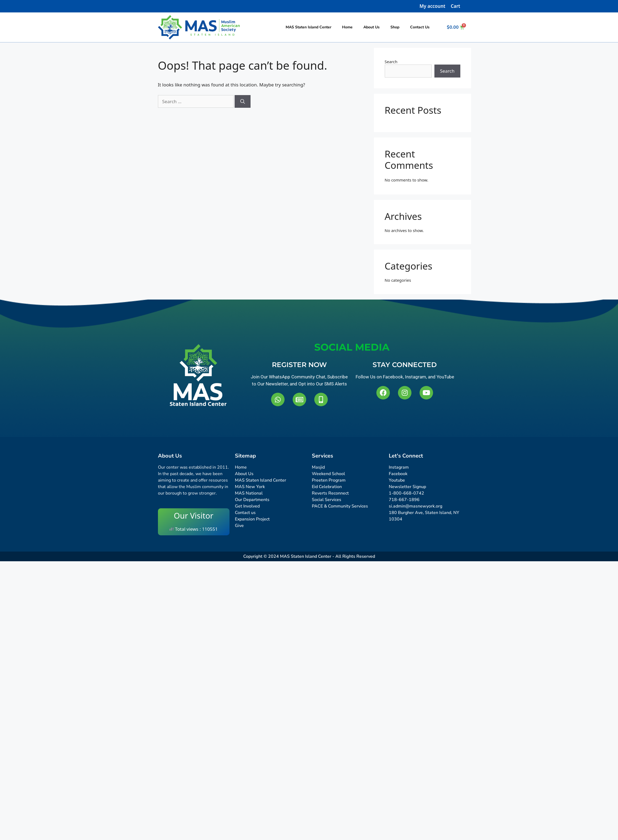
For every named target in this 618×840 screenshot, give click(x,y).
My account (433, 6)
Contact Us (420, 27)
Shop (395, 27)
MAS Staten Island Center (308, 27)
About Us (372, 27)
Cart (455, 6)
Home (347, 27)
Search (391, 62)
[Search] (243, 102)
